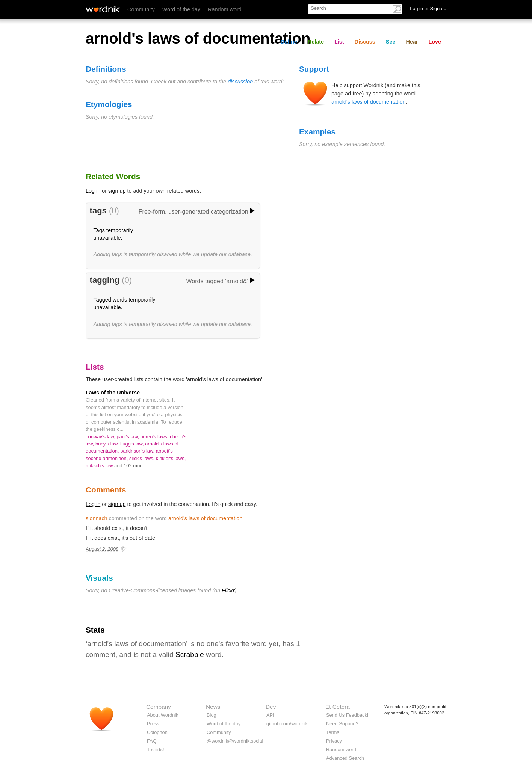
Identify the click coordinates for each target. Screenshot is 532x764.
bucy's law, (108, 444)
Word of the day (181, 9)
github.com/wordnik (287, 724)
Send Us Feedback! (347, 715)
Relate (316, 42)
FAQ (152, 741)
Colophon (157, 732)
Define (289, 42)
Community (141, 9)
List (339, 42)
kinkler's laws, (171, 458)
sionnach (97, 518)
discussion (240, 82)
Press (153, 724)
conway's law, (101, 437)
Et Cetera (338, 707)
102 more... (136, 466)
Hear (412, 42)
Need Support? (342, 724)
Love (435, 42)
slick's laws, (143, 458)
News (213, 707)
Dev (271, 707)
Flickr (228, 590)
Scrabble (190, 655)
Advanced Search (345, 758)
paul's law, (128, 437)
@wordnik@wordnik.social (235, 741)
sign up (117, 191)
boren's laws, (155, 437)
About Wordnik (163, 715)
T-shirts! (156, 750)
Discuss (365, 42)
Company (159, 707)
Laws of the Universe (113, 393)
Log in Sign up (428, 8)
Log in (93, 191)
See (391, 42)
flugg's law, (133, 444)
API (270, 715)
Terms (333, 732)
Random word (225, 9)
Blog (212, 715)
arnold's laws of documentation (368, 102)
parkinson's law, (138, 451)
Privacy (334, 741)
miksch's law (100, 466)
